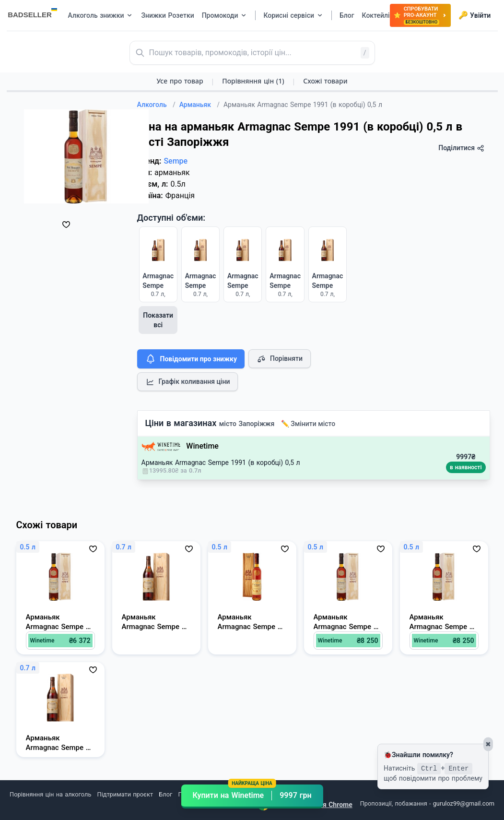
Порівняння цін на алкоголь (50, 794)
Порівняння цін (253, 81)
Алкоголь (156, 105)
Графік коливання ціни (188, 382)
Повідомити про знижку (191, 359)
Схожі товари (325, 81)
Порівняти (280, 359)
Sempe (176, 161)
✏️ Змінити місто (308, 424)
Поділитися (461, 148)
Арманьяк (199, 105)
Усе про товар (180, 81)
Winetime (202, 446)
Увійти (475, 15)
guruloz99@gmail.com (464, 803)
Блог (165, 794)
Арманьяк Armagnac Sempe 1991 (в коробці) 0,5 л (221, 463)
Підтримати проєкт (125, 794)
